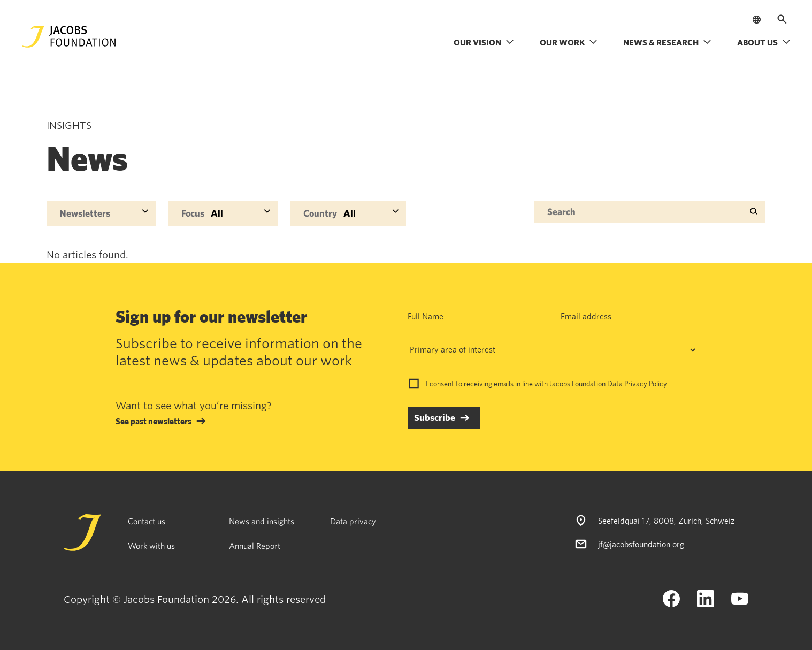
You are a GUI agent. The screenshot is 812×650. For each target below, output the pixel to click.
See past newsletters (154, 421)
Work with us (151, 546)
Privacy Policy (645, 384)
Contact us (147, 521)
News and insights (262, 521)
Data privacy (353, 521)
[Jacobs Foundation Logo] (69, 37)
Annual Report (255, 546)
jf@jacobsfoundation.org (641, 544)
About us (764, 42)
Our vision (484, 42)
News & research (667, 42)
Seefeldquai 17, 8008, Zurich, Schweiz (666, 521)
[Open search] (782, 19)
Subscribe (435, 418)
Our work (569, 42)
